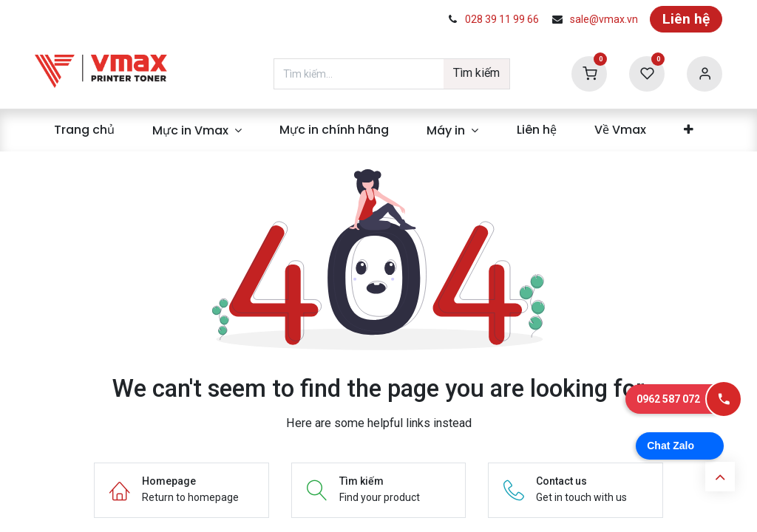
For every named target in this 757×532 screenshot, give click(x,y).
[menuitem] (84, 130)
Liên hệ (686, 19)
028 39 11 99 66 (502, 19)
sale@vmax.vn (604, 19)
